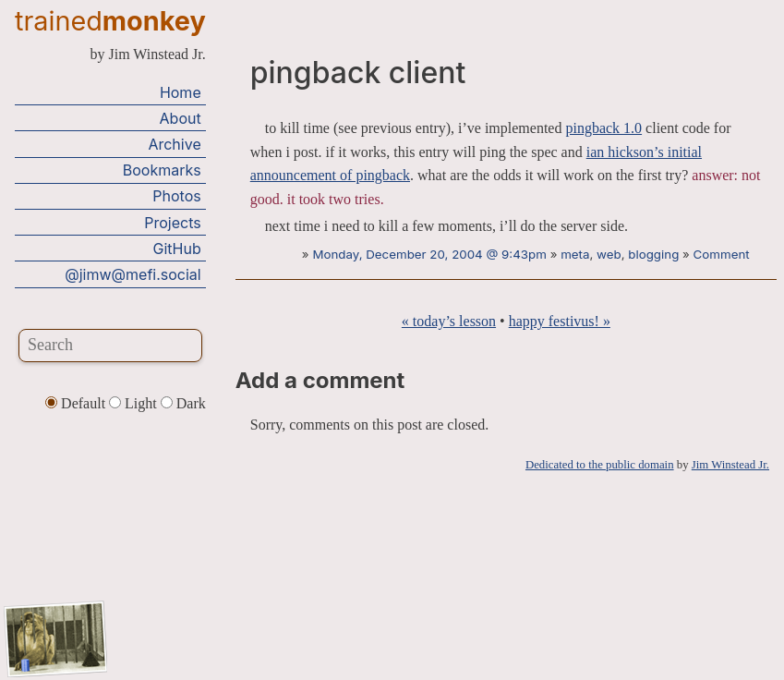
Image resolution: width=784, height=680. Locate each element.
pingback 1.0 (603, 128)
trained (110, 21)
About (181, 118)
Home (181, 92)
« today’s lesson (449, 321)
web (609, 254)
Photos (176, 196)
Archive (174, 144)
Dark (183, 403)
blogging (653, 254)
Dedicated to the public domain (600, 465)
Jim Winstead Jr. (730, 465)
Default (77, 403)
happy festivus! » (560, 321)
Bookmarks (162, 170)
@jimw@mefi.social (133, 274)
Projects (172, 223)
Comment (722, 254)
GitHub (177, 249)
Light (135, 403)
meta (575, 254)
